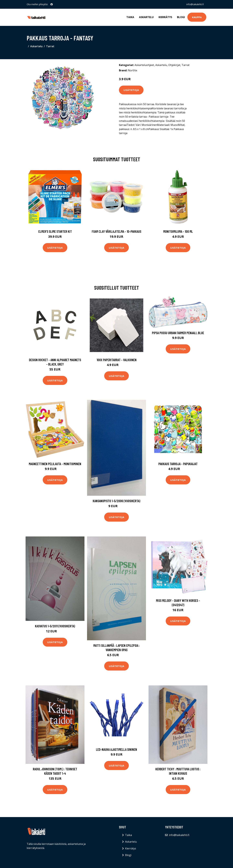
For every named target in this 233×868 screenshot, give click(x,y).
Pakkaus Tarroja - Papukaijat (178, 464)
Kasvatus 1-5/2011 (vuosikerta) (55, 626)
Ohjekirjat (174, 65)
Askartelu (146, 17)
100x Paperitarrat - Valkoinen (117, 360)
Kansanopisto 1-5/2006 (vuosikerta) (116, 501)
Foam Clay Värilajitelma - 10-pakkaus (116, 231)
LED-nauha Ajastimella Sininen (116, 749)
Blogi (181, 17)
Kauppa (197, 17)
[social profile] (52, 4)
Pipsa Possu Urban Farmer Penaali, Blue (178, 333)
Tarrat (50, 46)
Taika (130, 17)
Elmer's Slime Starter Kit (55, 231)
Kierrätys (165, 17)
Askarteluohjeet (144, 65)
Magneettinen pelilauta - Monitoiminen (55, 464)
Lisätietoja (131, 90)
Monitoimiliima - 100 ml (178, 231)
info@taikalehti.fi (195, 4)
